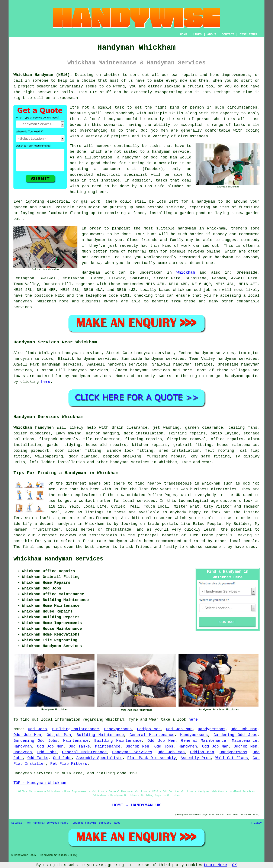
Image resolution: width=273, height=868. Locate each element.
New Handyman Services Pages (47, 823)
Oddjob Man (59, 735)
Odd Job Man (179, 729)
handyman (23, 301)
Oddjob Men (149, 729)
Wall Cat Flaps (232, 758)
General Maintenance (152, 735)
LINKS (197, 35)
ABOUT (212, 35)
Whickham (186, 273)
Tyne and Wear (197, 462)
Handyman (23, 746)
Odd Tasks (79, 746)
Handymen (188, 746)
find (30, 353)
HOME (184, 35)
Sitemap (17, 823)
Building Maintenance (76, 729)
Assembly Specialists (99, 758)
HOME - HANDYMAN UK (136, 805)
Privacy (256, 823)
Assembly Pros (196, 758)
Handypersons (118, 729)
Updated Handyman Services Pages (97, 823)
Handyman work (98, 273)
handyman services (91, 376)
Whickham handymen (33, 428)
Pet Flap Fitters (69, 764)
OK (234, 865)
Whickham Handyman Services (58, 559)
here (46, 382)
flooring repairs (144, 439)
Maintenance (76, 741)
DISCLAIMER (248, 35)
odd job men (207, 290)
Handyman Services (132, 752)
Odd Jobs (37, 729)
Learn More (215, 865)
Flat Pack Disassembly (152, 758)
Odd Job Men (27, 735)
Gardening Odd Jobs (235, 735)
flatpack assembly (59, 439)
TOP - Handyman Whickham (40, 783)
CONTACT (228, 35)
